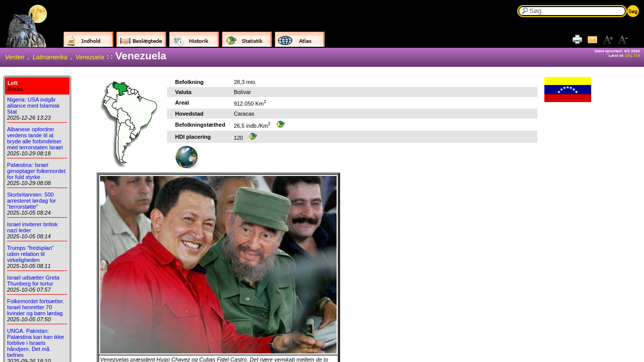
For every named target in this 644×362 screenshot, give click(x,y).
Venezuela (90, 57)
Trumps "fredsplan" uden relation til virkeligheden (30, 254)
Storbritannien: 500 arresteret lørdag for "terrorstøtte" (31, 201)
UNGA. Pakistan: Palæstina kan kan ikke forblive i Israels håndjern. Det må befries (35, 343)
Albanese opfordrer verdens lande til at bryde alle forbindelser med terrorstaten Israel (35, 138)
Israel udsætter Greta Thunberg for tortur (33, 281)
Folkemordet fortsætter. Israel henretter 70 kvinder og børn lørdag (36, 307)
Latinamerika (50, 57)
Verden (15, 57)
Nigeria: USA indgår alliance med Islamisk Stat (33, 106)
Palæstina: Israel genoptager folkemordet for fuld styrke (36, 171)
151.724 (633, 56)
